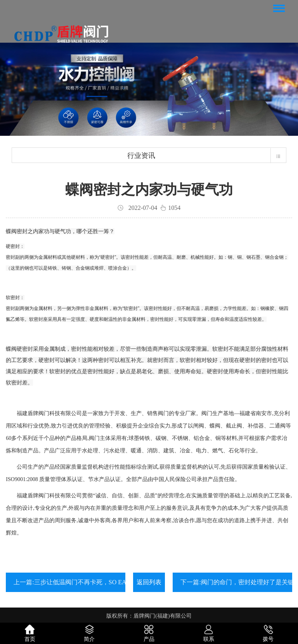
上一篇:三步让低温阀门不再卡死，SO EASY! (75, 582)
